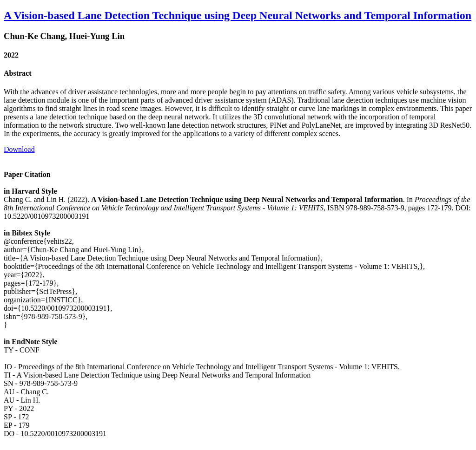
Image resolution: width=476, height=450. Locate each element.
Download (19, 149)
